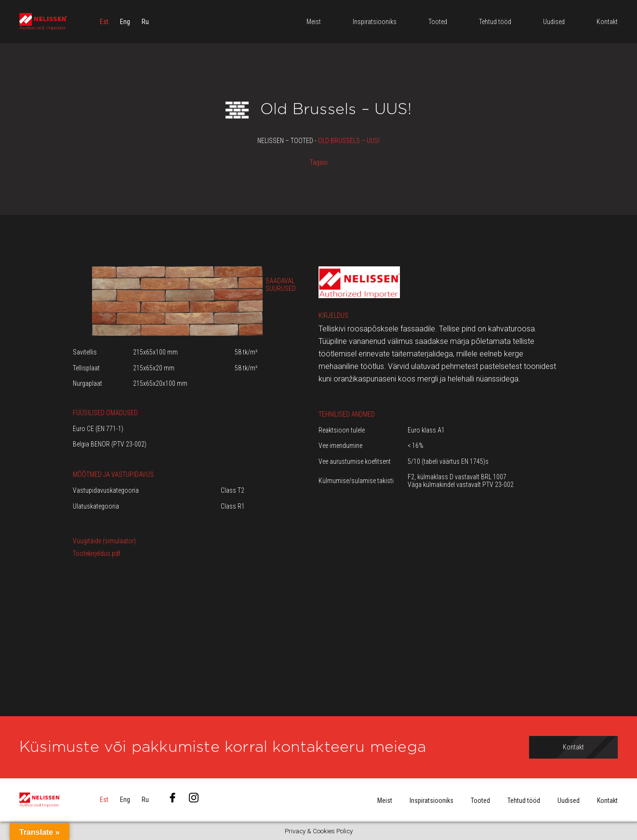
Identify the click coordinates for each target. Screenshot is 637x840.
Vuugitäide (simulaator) (104, 541)
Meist (385, 801)
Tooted (480, 801)
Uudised (569, 801)
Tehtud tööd (524, 801)
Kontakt (607, 801)
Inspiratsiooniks (431, 801)
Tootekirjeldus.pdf (97, 553)
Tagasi (319, 162)
